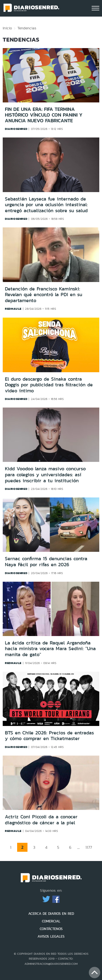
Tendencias (27, 28)
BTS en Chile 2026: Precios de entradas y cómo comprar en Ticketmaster (49, 736)
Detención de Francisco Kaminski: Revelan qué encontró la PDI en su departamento (44, 295)
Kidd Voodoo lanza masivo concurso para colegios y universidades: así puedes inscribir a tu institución (45, 475)
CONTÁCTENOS (51, 929)
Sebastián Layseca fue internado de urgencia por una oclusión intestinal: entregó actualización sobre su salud (46, 205)
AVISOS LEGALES (51, 936)
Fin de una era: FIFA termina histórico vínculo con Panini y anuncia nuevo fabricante (44, 115)
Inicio (7, 28)
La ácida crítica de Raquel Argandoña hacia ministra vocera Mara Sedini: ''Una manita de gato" (50, 649)
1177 (89, 847)
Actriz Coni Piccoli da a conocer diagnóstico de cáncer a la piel (41, 820)
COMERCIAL (51, 921)
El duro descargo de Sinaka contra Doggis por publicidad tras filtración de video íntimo (49, 385)
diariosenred (16, 129)
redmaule (13, 309)
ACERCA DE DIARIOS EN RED (51, 914)
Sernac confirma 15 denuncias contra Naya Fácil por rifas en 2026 (46, 562)
